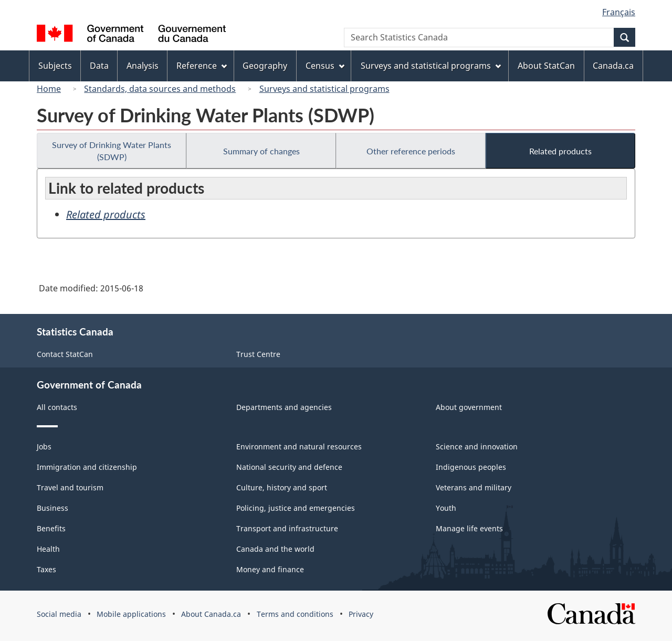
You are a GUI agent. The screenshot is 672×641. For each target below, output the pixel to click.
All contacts (57, 407)
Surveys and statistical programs (324, 89)
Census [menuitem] (325, 66)
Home (49, 89)
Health (48, 549)
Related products (560, 151)
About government (469, 407)
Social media (59, 614)
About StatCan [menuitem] (546, 66)
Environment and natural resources (299, 446)
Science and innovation (477, 446)
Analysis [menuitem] (143, 66)
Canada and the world (275, 549)
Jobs (44, 446)
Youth (446, 508)
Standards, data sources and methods (160, 89)
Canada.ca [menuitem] (613, 66)
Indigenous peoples (471, 467)
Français (619, 12)
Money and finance (270, 569)
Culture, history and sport (282, 487)
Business (52, 508)
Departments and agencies (284, 407)
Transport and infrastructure (287, 528)
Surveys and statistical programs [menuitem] (431, 66)
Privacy (361, 614)
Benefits (51, 528)
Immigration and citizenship (87, 467)
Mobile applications (131, 614)
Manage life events (469, 528)
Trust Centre (258, 354)
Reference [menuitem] (202, 66)
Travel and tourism (70, 487)
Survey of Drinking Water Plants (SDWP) (112, 151)
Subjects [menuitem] (55, 66)
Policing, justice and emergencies (296, 508)
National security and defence (289, 467)
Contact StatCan (65, 354)
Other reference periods (411, 151)
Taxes (46, 569)
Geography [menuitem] (265, 66)
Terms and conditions (295, 614)
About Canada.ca (211, 614)
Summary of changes (261, 151)
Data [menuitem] (99, 66)
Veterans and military (474, 487)
